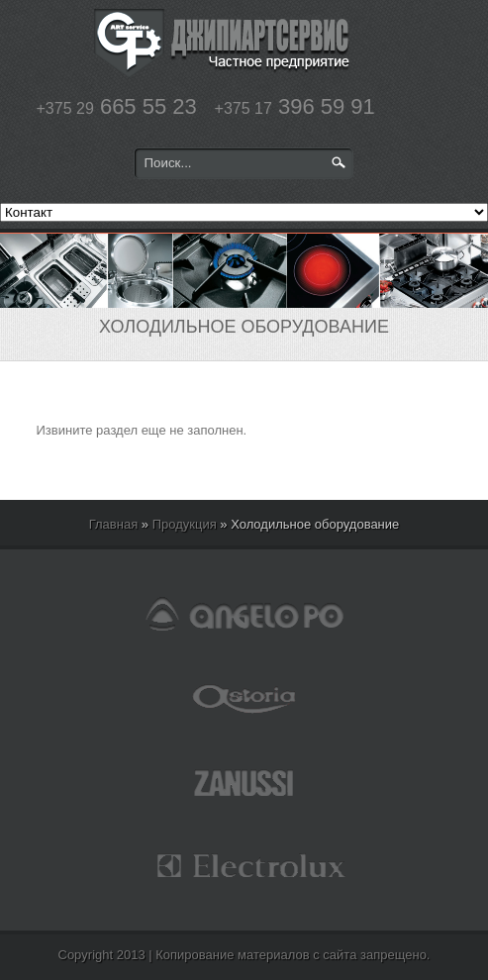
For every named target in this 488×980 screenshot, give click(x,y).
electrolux (244, 866)
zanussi (244, 782)
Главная (113, 524)
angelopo (244, 614)
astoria (244, 698)
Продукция (185, 524)
